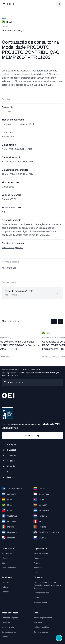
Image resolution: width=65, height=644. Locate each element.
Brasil (25, 370)
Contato (5, 637)
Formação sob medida (43, 593)
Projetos (37, 563)
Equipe (5, 563)
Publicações (38, 568)
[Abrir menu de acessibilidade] (59, 638)
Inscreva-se (33, 436)
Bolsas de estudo (40, 602)
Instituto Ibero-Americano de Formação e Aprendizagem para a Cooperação (47, 585)
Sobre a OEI (7, 553)
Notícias (5, 587)
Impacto (37, 572)
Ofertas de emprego (10, 618)
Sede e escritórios (9, 568)
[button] (54, 321)
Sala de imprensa (9, 632)
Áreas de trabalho (41, 553)
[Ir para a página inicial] (11, 4)
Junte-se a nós (8, 627)
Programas (38, 558)
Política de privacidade (43, 618)
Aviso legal (38, 622)
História (5, 558)
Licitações (34, 370)
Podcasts (6, 592)
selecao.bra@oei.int (12, 247)
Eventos (5, 582)
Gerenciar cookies (41, 632)
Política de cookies (41, 627)
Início (17, 370)
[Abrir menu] (4, 4)
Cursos (36, 598)
